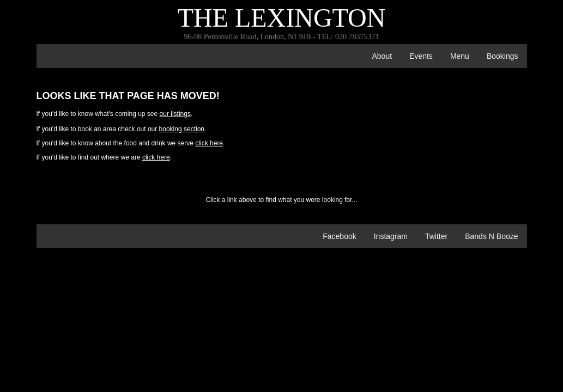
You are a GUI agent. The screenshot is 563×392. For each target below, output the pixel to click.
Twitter (436, 236)
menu (460, 56)
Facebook (339, 236)
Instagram (391, 236)
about (382, 56)
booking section (182, 129)
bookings (503, 56)
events (421, 56)
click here (209, 143)
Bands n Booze (491, 236)
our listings (175, 114)
